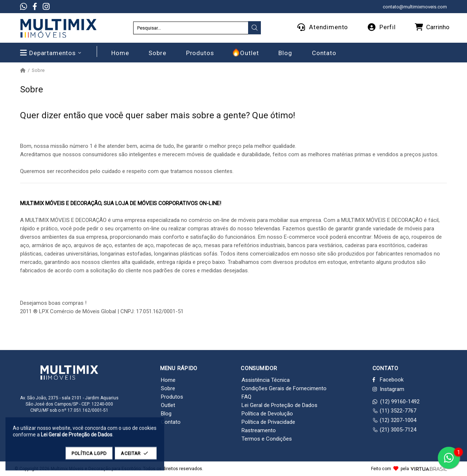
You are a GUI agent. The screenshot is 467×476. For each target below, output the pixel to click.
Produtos (172, 397)
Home (168, 380)
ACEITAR (136, 457)
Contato (171, 422)
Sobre (168, 388)
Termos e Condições (267, 439)
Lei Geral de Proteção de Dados (279, 405)
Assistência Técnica (266, 380)
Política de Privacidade (268, 422)
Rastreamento (259, 430)
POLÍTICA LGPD (89, 457)
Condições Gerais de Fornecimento (284, 388)
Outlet (168, 405)
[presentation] (255, 28)
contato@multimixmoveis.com (415, 7)
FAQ (246, 397)
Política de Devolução (267, 414)
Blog (166, 414)
